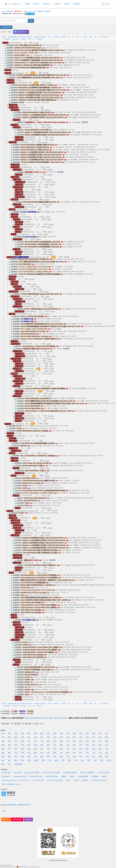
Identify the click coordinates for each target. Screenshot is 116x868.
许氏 (81, 737)
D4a (38, 102)
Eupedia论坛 (6, 776)
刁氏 (94, 753)
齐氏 (87, 757)
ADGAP (68, 780)
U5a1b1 (35, 428)
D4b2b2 (78, 90)
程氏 (61, 737)
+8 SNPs (47, 297)
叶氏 (55, 745)
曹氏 (55, 737)
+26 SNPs (51, 394)
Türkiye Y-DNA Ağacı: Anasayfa (11, 784)
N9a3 (59, 269)
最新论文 (36, 4)
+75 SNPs (52, 618)
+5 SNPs (47, 314)
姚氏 (74, 741)
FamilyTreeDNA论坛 (20, 776)
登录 (106, 4)
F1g (82, 411)
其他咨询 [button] (28, 819)
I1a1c (41, 687)
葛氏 (89, 760)
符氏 (50, 760)
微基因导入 (18, 11)
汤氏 (3, 757)
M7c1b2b (66, 670)
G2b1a (63, 398)
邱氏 (68, 749)
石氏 (61, 753)
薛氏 (48, 753)
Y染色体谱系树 (83, 776)
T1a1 (66, 585)
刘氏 (10, 733)
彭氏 (48, 737)
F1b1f (45, 680)
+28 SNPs (51, 192)
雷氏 (16, 757)
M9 (74, 152)
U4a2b (32, 426)
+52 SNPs (44, 573)
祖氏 (74, 757)
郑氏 (68, 737)
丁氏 (94, 737)
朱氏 (100, 733)
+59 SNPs (47, 461)
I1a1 (41, 642)
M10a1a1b (68, 346)
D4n (62, 112)
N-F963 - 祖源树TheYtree (15, 4)
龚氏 (35, 753)
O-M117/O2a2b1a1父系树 (51, 773)
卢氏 (29, 741)
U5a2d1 (44, 645)
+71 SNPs (50, 528)
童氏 (35, 749)
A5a (70, 95)
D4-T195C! (42, 488)
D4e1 (42, 503)
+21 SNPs (52, 371)
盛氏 (10, 760)
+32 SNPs (47, 476)
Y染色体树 (95, 776)
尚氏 (81, 753)
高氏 (23, 737)
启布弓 (109, 760)
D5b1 (69, 244)
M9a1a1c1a (39, 55)
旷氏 (68, 757)
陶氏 (29, 757)
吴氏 (68, 733)
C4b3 (68, 481)
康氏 (23, 749)
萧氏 (35, 733)
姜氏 (42, 745)
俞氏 (94, 757)
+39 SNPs (51, 416)
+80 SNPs (49, 523)
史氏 (42, 749)
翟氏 (63, 760)
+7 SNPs (53, 182)
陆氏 (23, 741)
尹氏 (74, 753)
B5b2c (73, 92)
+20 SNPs (47, 125)
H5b (48, 672)
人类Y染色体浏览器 (70, 773)
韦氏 (23, 745)
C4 (49, 45)
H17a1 (43, 695)
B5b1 (56, 316)
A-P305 (56, 37)
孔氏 (100, 741)
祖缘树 (104, 776)
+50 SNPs (49, 662)
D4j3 (61, 259)
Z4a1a (64, 336)
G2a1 (60, 272)
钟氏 (94, 741)
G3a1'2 (79, 600)
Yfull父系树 (17, 773)
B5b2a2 (77, 540)
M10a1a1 (78, 122)
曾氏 (10, 745)
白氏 (107, 745)
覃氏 (107, 737)
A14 (48, 321)
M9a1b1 (75, 324)
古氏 (87, 753)
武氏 (100, 745)
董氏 (87, 749)
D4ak (68, 667)
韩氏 (81, 741)
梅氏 (56, 760)
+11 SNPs (47, 468)
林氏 (94, 733)
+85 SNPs (38, 239)
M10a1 (71, 274)
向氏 (35, 757)
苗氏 (29, 745)
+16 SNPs (51, 185)
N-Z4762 (40, 39)
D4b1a (71, 294)
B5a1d (63, 130)
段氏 (3, 760)
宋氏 (87, 737)
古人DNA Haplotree (104, 773)
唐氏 (35, 737)
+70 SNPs (51, 224)
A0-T (50, 37)
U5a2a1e (45, 677)
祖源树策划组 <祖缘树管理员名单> (19, 805)
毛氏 (29, 753)
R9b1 (51, 620)
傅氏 (107, 757)
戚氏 (61, 757)
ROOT (4, 37)
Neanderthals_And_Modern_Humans (20, 37)
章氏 (82, 760)
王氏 (16, 733)
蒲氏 (10, 757)
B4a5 (72, 162)
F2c (59, 431)
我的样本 (67, 4)
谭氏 (16, 753)
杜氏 (16, 741)
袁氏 (94, 745)
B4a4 (72, 50)
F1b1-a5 (60, 498)
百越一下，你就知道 (81, 780)
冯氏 (35, 741)
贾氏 (35, 745)
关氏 (23, 760)
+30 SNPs (50, 175)
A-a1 (45, 53)
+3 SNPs (51, 137)
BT (69, 37)
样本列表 (47, 4)
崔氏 (61, 741)
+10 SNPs (34, 284)
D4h (75, 538)
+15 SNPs (51, 195)
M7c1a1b (61, 147)
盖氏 (42, 757)
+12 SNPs (51, 307)
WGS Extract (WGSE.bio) (55, 780)
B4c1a (65, 85)
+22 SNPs (38, 190)
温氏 (29, 760)
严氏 (100, 753)
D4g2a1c (52, 334)
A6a (76, 389)
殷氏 (23, 757)
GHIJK (85, 37)
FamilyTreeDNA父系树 (32, 773)
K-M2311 (23, 39)
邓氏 (16, 749)
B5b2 (69, 88)
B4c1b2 (78, 135)
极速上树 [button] (6, 819)
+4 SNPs (47, 167)
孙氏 (81, 733)
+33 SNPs (46, 73)
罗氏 (16, 745)
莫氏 (55, 741)
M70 (71, 78)
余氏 (100, 737)
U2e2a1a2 (65, 463)
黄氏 (74, 733)
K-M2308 (7, 39)
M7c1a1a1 (70, 339)
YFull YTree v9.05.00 (60, 718)
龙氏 (81, 749)
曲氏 (100, 757)
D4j (42, 505)
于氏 (42, 741)
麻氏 (3, 764)
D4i (91, 326)
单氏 (61, 749)
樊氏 (43, 760)
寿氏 (48, 757)
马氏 (48, 733)
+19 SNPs (50, 170)
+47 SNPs (49, 127)
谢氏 (42, 737)
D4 (72, 157)
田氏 (10, 741)
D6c (57, 471)
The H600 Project (38, 780)
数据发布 (77, 4)
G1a (41, 446)
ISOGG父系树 (6, 773)
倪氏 (95, 760)
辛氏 (55, 757)
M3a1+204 (59, 583)
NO (30, 39)
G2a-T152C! (70, 607)
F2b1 (61, 65)
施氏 (3, 753)
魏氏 (107, 741)
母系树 (28, 4)
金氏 (3, 741)
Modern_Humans (40, 37)
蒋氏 (74, 745)
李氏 (23, 733)
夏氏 (55, 753)
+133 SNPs (66, 257)
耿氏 (69, 760)
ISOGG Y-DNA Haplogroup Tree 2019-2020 (39, 718)
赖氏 (48, 745)
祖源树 (64, 776)
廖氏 (10, 753)
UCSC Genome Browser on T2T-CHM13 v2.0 (15, 780)
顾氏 (68, 753)
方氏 (68, 745)
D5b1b (71, 60)
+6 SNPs (49, 304)
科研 (25, 11)
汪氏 (48, 749)
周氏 (87, 733)
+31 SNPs (36, 43)
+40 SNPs (49, 83)
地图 (31, 43)
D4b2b (49, 319)
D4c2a (55, 483)
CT (73, 37)
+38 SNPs (50, 232)
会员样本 (57, 4)
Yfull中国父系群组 (52, 776)
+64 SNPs (50, 254)
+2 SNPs (36, 120)
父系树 (72, 776)
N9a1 (65, 493)
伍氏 (94, 749)
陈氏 (29, 733)
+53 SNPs (45, 142)
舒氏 (23, 753)
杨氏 (42, 733)
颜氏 (16, 760)
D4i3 (55, 406)
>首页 (3, 811)
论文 (35, 11)
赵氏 (61, 733)
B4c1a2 (57, 466)
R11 (52, 610)
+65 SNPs (52, 140)
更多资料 (85, 122)
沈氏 (3, 749)
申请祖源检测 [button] (17, 819)
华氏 (10, 764)
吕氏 (68, 741)
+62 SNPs (51, 252)
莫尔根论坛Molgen (36, 776)
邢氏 (55, 749)
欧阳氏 (36, 760)
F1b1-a (46, 690)
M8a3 (79, 132)
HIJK (91, 37)
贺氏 (107, 753)
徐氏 (107, 733)
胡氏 (29, 737)
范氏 (87, 745)
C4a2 (53, 602)
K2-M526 (105, 37)
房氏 (74, 749)
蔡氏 (74, 737)
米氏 (76, 760)
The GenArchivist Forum (99, 780)
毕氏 (29, 749)
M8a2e (48, 212)
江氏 (81, 757)
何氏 (3, 737)
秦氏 (42, 753)
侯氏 (87, 741)
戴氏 (55, 733)
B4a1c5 (69, 565)
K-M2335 (15, 39)
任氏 (81, 745)
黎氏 (61, 745)
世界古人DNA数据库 (87, 773)
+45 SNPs (47, 535)
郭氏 (10, 737)
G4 (66, 456)
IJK (95, 37)
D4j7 (83, 580)
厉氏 (102, 760)
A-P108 (63, 37)
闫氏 (107, 749)
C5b (67, 443)
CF (77, 37)
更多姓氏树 (18, 764)
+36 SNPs (51, 630)
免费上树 (10, 11)
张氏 (3, 733)
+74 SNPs (49, 219)
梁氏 (16, 737)
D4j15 (60, 150)
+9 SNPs (49, 625)
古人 (30, 11)
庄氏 (10, 749)
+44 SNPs (51, 568)
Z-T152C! (72, 97)
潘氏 (48, 741)
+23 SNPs (49, 180)
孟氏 (100, 749)
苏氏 (3, 745)
